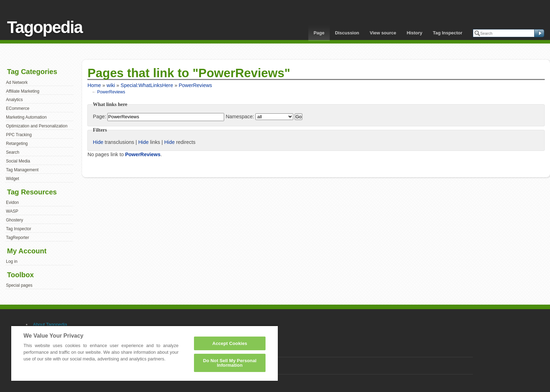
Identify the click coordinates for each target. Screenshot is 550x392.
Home (94, 85)
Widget (12, 179)
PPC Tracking (19, 135)
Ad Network (17, 82)
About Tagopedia (50, 324)
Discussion (347, 33)
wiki (111, 85)
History (414, 33)
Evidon (12, 202)
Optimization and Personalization (37, 126)
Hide (98, 142)
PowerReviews (195, 85)
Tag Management (22, 170)
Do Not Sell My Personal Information (230, 363)
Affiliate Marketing (23, 91)
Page (319, 33)
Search (13, 152)
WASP (12, 211)
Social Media (18, 161)
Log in (12, 261)
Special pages (19, 285)
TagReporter (18, 238)
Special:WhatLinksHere (147, 85)
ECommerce (18, 108)
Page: (100, 117)
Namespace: (240, 117)
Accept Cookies (230, 343)
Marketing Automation (26, 117)
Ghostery (15, 220)
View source (383, 33)
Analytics (14, 100)
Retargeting (17, 144)
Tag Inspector (448, 33)
